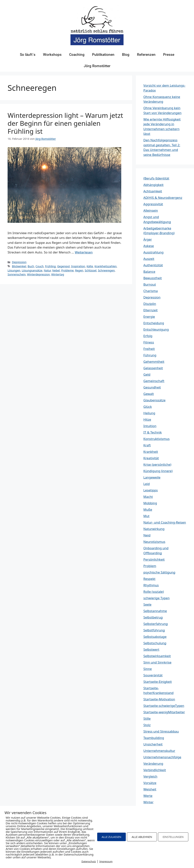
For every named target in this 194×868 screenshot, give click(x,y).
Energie (149, 317)
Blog (126, 55)
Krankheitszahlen (106, 266)
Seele (147, 604)
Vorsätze (150, 783)
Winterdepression (38, 274)
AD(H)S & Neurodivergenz (163, 198)
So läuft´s (28, 55)
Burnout (150, 284)
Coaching (77, 55)
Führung (150, 355)
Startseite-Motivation (159, 699)
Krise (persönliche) (157, 464)
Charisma (151, 291)
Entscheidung (154, 323)
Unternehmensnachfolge (162, 757)
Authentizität (153, 265)
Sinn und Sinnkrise (157, 662)
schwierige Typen (156, 598)
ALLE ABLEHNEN (142, 837)
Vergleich (150, 776)
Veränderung (153, 763)
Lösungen (14, 270)
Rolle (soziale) (154, 592)
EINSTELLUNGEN (173, 837)
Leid (147, 484)
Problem (150, 566)
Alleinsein (151, 210)
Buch (31, 266)
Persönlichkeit (154, 559)
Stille (147, 718)
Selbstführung (154, 630)
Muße (148, 509)
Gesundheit (152, 387)
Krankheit (151, 452)
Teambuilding (154, 738)
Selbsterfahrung (156, 624)
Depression (19, 262)
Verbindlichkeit (155, 770)
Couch (40, 266)
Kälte (90, 266)
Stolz (147, 725)
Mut (146, 516)
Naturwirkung (154, 529)
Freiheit (149, 349)
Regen (79, 270)
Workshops (52, 55)
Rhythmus (151, 585)
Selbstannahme (155, 611)
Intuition (150, 426)
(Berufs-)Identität (156, 178)
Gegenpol (63, 266)
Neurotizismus (154, 542)
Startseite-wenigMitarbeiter (164, 712)
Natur (47, 270)
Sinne (148, 669)
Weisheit (150, 789)
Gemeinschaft (154, 381)
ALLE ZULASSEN (111, 837)
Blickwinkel (19, 266)
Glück (148, 407)
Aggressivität (153, 204)
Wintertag (58, 274)
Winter (148, 802)
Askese (149, 246)
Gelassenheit (153, 368)
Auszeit (149, 259)
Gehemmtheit (154, 362)
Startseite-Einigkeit (158, 682)
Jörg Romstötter (97, 66)
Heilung (149, 413)
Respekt (149, 579)
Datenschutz (89, 861)
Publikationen (103, 55)
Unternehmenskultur (159, 751)
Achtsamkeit (153, 191)
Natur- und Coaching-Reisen (165, 522)
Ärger (148, 239)
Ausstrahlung (153, 252)
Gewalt (149, 394)
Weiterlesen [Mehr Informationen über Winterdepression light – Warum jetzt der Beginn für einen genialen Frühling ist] (84, 252)
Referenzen (146, 55)
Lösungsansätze (32, 270)
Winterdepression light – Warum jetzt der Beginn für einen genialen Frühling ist (65, 123)
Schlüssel (91, 270)
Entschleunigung (156, 329)
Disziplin (150, 304)
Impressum (106, 861)
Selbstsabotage (155, 637)
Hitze (147, 419)
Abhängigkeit (153, 185)
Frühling (50, 266)
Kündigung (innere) (158, 471)
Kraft (147, 445)
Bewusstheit (153, 278)
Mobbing (150, 503)
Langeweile (152, 477)
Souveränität (153, 675)
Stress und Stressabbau (161, 731)
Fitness (149, 342)
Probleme (67, 270)
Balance (149, 272)
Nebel (56, 270)
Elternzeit (151, 310)
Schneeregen (106, 270)
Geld (147, 374)
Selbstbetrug (153, 617)
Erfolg (148, 336)
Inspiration (78, 266)
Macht (148, 497)
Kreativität (151, 458)
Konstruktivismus (156, 439)
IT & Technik (153, 432)
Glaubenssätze (154, 400)
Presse (169, 55)
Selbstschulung (155, 643)
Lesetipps (151, 490)
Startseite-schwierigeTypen (164, 706)
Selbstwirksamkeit (157, 656)
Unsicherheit (153, 744)
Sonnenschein (17, 274)
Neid (147, 535)
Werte (148, 796)
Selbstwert (151, 649)
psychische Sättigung (159, 572)
